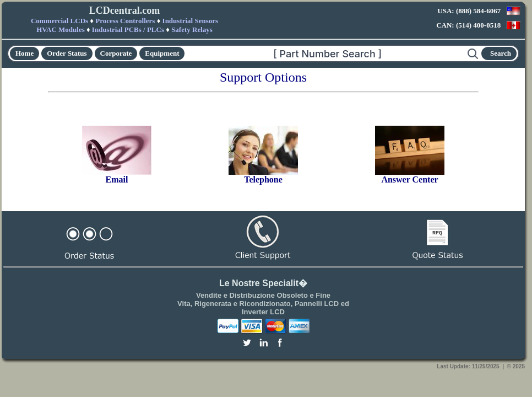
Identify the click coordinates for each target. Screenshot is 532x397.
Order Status (67, 53)
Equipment (162, 53)
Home (25, 53)
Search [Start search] (501, 53)
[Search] (326, 53)
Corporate (116, 53)
